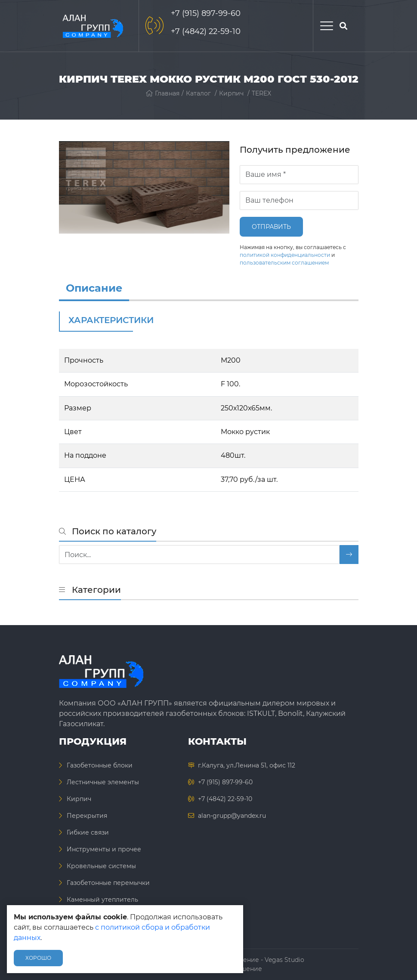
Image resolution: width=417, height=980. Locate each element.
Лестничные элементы (103, 782)
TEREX (261, 93)
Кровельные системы (101, 866)
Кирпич (231, 93)
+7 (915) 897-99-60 (206, 13)
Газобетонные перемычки (108, 883)
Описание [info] (94, 288)
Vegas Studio (284, 960)
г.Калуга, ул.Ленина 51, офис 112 (247, 765)
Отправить (271, 227)
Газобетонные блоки (100, 765)
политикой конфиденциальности (285, 255)
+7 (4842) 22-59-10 (206, 31)
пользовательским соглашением (284, 263)
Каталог (198, 93)
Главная (163, 93)
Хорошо (38, 958)
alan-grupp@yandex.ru (232, 816)
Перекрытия (87, 816)
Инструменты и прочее (104, 849)
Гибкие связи (88, 832)
